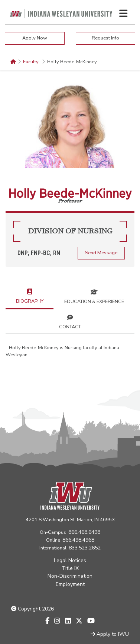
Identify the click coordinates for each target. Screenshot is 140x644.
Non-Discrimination (70, 576)
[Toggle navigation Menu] (123, 13)
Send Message (101, 253)
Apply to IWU (110, 634)
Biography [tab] (30, 295)
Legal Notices (70, 560)
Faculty (31, 62)
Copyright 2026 (32, 609)
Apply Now (35, 38)
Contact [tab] (70, 321)
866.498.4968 (78, 540)
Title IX (70, 568)
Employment (70, 584)
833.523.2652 (85, 548)
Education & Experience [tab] (94, 296)
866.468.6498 (84, 532)
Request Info (105, 38)
